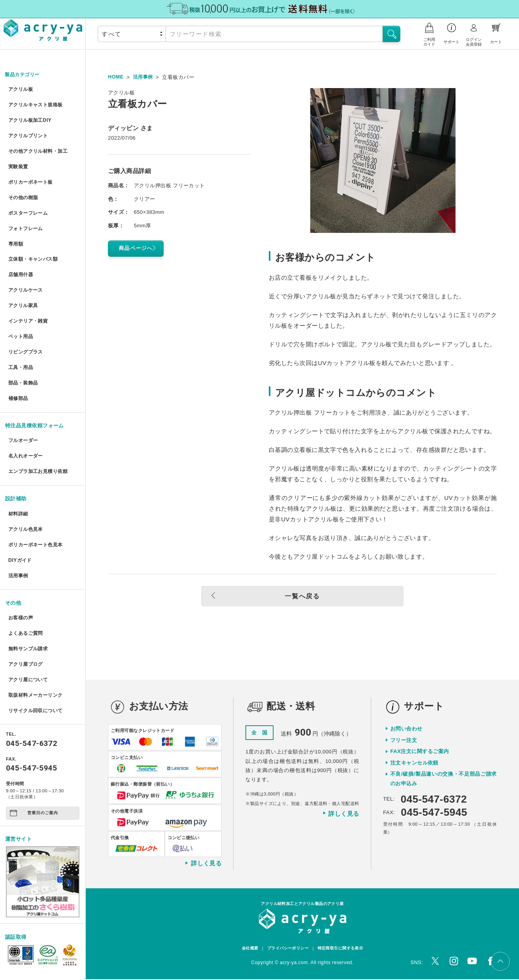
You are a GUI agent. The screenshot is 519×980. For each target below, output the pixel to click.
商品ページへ (139, 248)
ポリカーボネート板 (32, 176)
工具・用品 (21, 349)
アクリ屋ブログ (26, 631)
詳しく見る (203, 864)
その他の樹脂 (24, 190)
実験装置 (18, 161)
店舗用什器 (21, 262)
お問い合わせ (406, 729)
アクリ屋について (29, 645)
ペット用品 (21, 320)
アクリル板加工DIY (31, 118)
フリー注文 (404, 741)
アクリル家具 (24, 291)
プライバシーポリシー (287, 949)
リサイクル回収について (37, 674)
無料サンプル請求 (29, 616)
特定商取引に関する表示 (343, 949)
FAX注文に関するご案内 (420, 752)
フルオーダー (24, 419)
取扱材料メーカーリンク (37, 660)
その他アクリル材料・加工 (40, 147)
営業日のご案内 (34, 776)
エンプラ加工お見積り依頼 (40, 448)
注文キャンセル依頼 (414, 763)
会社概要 (246, 949)
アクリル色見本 (26, 503)
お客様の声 (21, 587)
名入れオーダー (26, 433)
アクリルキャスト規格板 (37, 104)
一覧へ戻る (283, 596)
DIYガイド (20, 532)
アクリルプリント (29, 133)
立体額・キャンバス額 (34, 248)
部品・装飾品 (24, 363)
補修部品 (18, 378)
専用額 (15, 233)
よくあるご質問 (26, 602)
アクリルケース (26, 277)
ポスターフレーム (29, 205)
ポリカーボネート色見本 (37, 518)
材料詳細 (18, 489)
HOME (116, 77)
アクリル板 (21, 89)
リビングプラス (26, 334)
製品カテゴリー (24, 75)
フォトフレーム (26, 219)
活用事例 (18, 547)
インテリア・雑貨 (29, 306)
